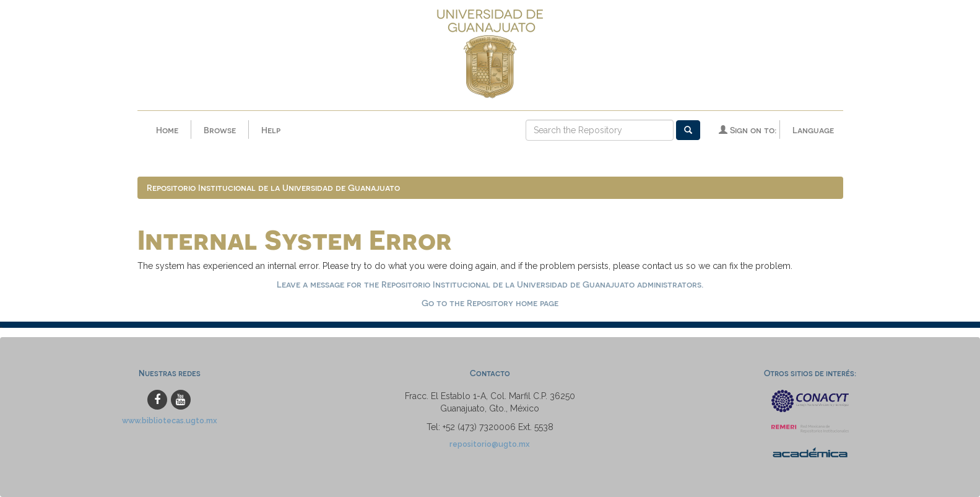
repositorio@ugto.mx (490, 444)
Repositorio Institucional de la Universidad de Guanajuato (273, 187)
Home (167, 130)
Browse (220, 130)
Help (271, 130)
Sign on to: (748, 130)
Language (813, 130)
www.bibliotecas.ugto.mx (170, 420)
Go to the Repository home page (490, 303)
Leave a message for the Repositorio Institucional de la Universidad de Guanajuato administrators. (490, 284)
